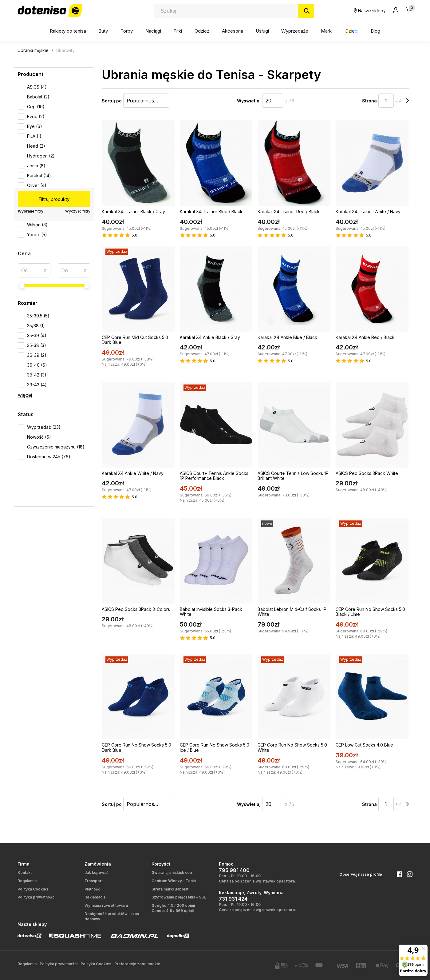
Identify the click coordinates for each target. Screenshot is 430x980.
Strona (369, 101)
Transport (94, 881)
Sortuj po (112, 101)
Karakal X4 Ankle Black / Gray (210, 337)
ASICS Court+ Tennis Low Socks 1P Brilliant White (293, 476)
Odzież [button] (202, 31)
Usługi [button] (262, 31)
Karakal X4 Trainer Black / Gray (133, 211)
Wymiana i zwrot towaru (106, 905)
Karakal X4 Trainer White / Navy (368, 211)
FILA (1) (34, 136)
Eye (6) (35, 126)
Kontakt (25, 872)
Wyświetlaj (249, 101)
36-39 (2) (37, 355)
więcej (25, 395)
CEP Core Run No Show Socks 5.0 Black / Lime (370, 612)
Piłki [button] (178, 31)
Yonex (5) (37, 235)
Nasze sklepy (370, 11)
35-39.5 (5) (38, 316)
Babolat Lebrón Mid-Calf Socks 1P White (292, 612)
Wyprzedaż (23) (44, 427)
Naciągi (153, 31)
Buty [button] (103, 31)
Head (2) (36, 146)
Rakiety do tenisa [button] (68, 31)
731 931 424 (233, 899)
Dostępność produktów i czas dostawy (112, 916)
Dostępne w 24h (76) (49, 457)
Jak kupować (97, 872)
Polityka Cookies (33, 889)
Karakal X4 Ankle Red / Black (365, 337)
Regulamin (27, 881)
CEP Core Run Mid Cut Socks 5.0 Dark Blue (135, 340)
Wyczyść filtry (78, 211)
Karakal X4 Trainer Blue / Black (211, 211)
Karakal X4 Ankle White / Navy (133, 473)
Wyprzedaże (295, 31)
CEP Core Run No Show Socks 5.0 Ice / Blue (215, 747)
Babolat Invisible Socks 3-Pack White (211, 612)
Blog (375, 31)
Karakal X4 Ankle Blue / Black (287, 337)
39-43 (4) (37, 385)
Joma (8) (36, 166)
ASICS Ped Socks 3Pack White (367, 473)
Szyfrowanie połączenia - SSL (179, 897)
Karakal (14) (39, 175)
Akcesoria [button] (233, 31)
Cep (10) (36, 107)
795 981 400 (234, 870)
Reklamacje (95, 897)
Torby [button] (127, 31)
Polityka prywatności (36, 897)
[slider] (22, 286)
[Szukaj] (306, 11)
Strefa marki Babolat (170, 889)
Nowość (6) (39, 437)
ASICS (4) (37, 87)
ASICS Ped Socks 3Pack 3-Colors (136, 609)
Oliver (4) (37, 185)
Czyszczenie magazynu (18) (56, 447)
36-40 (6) (37, 365)
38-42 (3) (37, 375)
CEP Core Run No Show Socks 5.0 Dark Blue (136, 747)
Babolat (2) (38, 97)
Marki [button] (327, 31)
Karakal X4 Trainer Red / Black (289, 211)
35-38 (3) (37, 345)
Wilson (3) (37, 225)
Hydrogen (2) (41, 156)
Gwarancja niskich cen (172, 872)
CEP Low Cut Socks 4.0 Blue (364, 745)
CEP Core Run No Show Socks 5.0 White (292, 747)
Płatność (92, 889)
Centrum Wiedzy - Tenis (174, 881)
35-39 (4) (37, 335)
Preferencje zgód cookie (137, 964)
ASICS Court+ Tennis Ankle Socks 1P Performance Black (214, 476)
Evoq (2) (36, 116)
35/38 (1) (36, 326)
